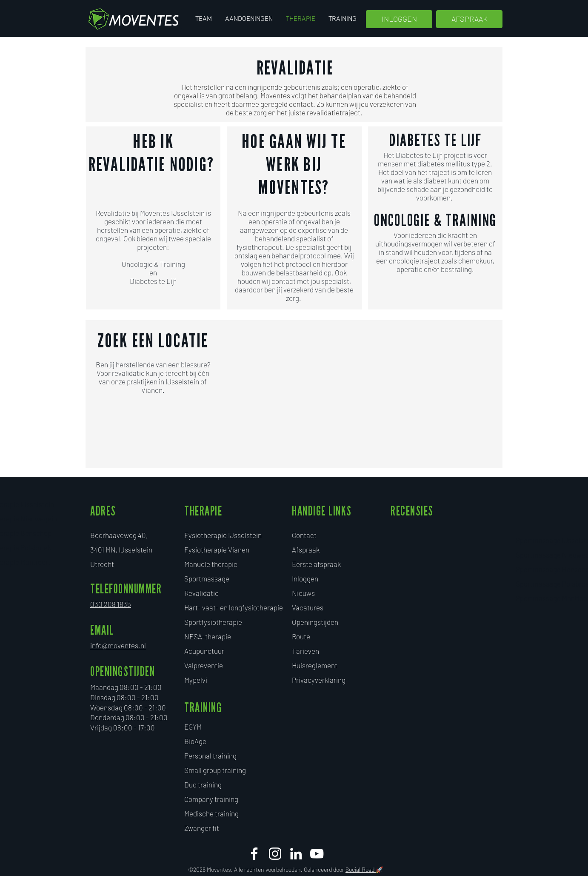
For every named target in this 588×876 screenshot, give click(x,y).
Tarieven (305, 651)
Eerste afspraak (316, 564)
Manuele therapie (211, 564)
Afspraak (306, 550)
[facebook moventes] (254, 854)
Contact (304, 535)
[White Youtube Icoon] (317, 854)
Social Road (361, 869)
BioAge (195, 741)
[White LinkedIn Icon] (296, 854)
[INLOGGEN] (399, 19)
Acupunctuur (204, 651)
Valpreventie (204, 665)
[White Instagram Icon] (275, 854)
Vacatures (308, 607)
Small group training (215, 770)
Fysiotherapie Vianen (217, 550)
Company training (211, 799)
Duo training (203, 784)
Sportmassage (207, 578)
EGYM (193, 727)
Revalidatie (201, 593)
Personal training (210, 756)
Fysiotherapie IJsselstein (223, 535)
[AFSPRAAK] (469, 19)
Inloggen (305, 578)
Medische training (211, 813)
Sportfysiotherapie (213, 622)
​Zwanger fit (202, 828)
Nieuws (303, 593)
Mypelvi (196, 680)
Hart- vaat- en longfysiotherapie (234, 607)
